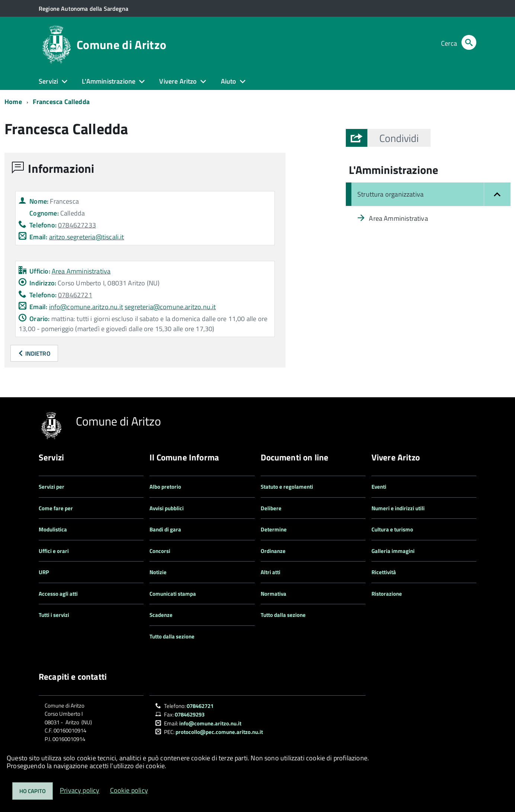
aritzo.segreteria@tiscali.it (87, 237)
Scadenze (161, 615)
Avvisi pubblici (167, 508)
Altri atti (271, 572)
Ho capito (33, 791)
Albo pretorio (165, 487)
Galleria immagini (393, 551)
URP (44, 572)
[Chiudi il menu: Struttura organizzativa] (428, 194)
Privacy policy (80, 790)
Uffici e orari (54, 551)
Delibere (271, 508)
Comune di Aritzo (121, 45)
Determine (274, 529)
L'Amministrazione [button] (109, 81)
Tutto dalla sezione (172, 636)
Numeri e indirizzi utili (398, 508)
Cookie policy (129, 790)
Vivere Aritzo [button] (178, 81)
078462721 (200, 706)
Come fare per (56, 508)
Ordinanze (273, 551)
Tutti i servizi (54, 615)
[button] (399, 138)
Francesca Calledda (61, 102)
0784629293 (190, 714)
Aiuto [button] (229, 81)
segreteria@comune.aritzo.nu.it (170, 307)
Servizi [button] (48, 81)
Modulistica (53, 529)
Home (13, 102)
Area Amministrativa (81, 271)
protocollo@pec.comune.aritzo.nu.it (219, 732)
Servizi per (51, 487)
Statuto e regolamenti (287, 487)
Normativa (273, 594)
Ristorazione (387, 594)
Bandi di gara (165, 529)
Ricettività (384, 572)
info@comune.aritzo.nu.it (86, 307)
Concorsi (160, 551)
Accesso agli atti (58, 594)
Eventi (379, 487)
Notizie (158, 572)
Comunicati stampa (173, 594)
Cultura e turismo (392, 529)
